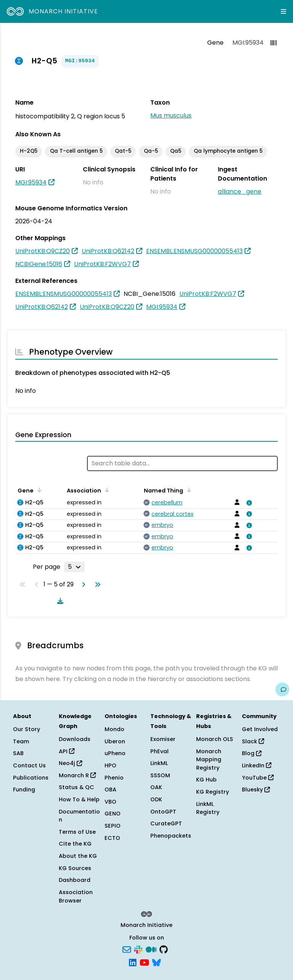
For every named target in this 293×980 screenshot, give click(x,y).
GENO (113, 814)
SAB (18, 753)
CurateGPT (166, 823)
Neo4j (70, 763)
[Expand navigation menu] (283, 11)
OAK (156, 787)
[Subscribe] (127, 949)
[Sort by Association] (106, 490)
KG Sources (75, 868)
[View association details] (248, 503)
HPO (110, 765)
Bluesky (256, 789)
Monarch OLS (215, 739)
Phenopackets (171, 836)
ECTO (112, 838)
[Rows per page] (74, 567)
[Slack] (138, 949)
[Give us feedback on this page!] (282, 689)
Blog (252, 753)
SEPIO (113, 826)
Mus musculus (171, 115)
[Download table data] (59, 601)
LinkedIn (257, 765)
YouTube (258, 778)
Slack (253, 741)
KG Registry (213, 792)
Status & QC (76, 787)
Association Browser (76, 896)
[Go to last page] (96, 584)
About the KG (78, 856)
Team (21, 741)
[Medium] (151, 949)
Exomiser (163, 739)
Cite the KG (75, 844)
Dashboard (75, 880)
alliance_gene (240, 191)
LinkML (159, 763)
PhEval (159, 751)
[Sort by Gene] (38, 490)
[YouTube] (144, 962)
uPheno (115, 753)
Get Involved (260, 729)
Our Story (27, 729)
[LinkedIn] (133, 962)
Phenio (114, 778)
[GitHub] (164, 949)
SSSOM (160, 775)
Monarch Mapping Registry (209, 760)
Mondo (114, 729)
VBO (110, 802)
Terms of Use (77, 832)
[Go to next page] (82, 584)
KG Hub (206, 780)
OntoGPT (163, 812)
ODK (156, 799)
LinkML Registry (208, 808)
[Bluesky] (156, 962)
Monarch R (77, 775)
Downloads (75, 739)
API (67, 751)
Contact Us (29, 765)
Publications (31, 778)
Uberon (115, 741)
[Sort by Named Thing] (188, 490)
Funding (24, 789)
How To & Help (79, 799)
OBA (110, 789)
